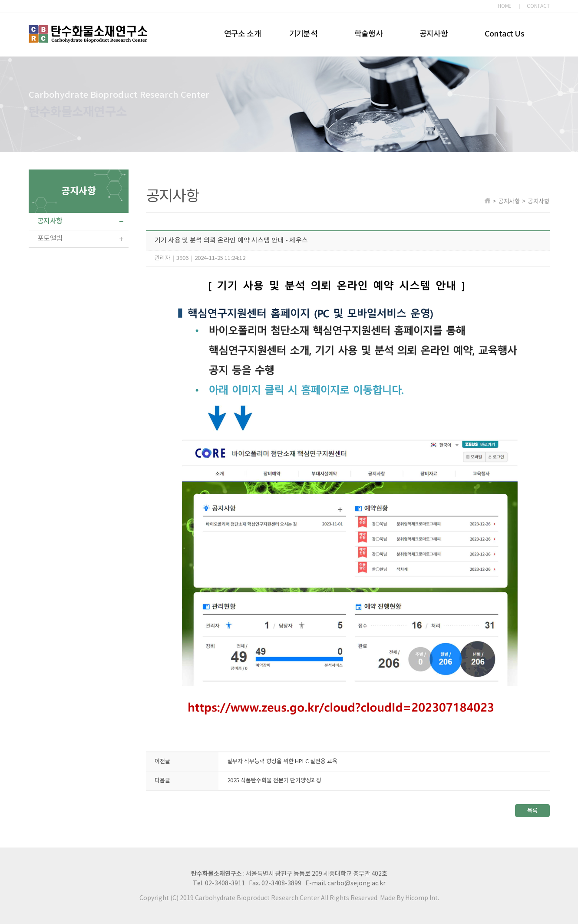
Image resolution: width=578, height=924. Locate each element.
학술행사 (369, 34)
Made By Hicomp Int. (410, 898)
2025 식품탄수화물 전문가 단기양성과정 (274, 781)
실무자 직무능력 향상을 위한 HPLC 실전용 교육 (282, 762)
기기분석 (304, 34)
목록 (532, 811)
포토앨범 (50, 239)
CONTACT (538, 6)
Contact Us (505, 34)
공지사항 (434, 34)
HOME (505, 6)
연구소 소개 (243, 34)
